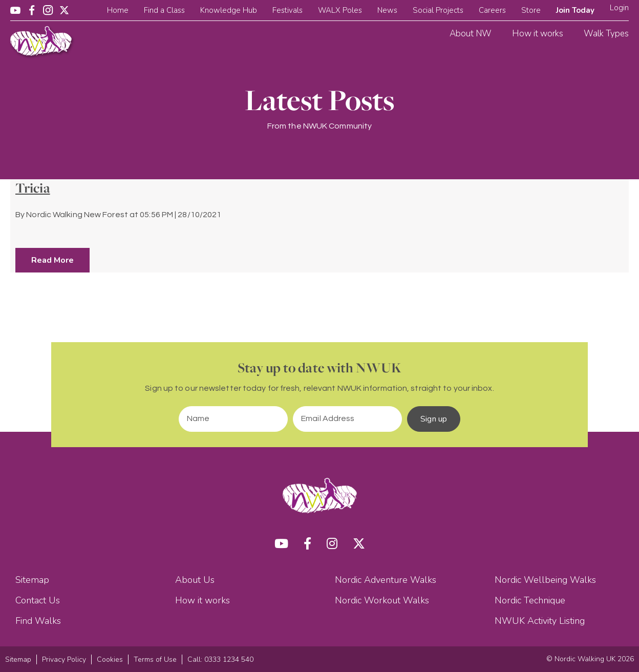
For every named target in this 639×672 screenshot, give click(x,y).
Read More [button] (52, 260)
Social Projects (438, 10)
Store (531, 10)
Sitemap (32, 580)
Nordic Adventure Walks (386, 580)
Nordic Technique (530, 600)
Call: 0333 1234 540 (220, 659)
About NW (471, 34)
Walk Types (606, 34)
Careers (492, 10)
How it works (538, 34)
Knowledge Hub (229, 10)
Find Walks (38, 621)
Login (619, 8)
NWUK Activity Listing (540, 621)
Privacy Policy (64, 659)
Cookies (110, 659)
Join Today (575, 10)
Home (118, 10)
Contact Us (38, 600)
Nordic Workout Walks (382, 600)
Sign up (434, 419)
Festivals (287, 10)
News (387, 10)
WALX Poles (340, 10)
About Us (195, 580)
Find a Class (164, 10)
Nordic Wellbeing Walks (545, 580)
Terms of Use (155, 659)
